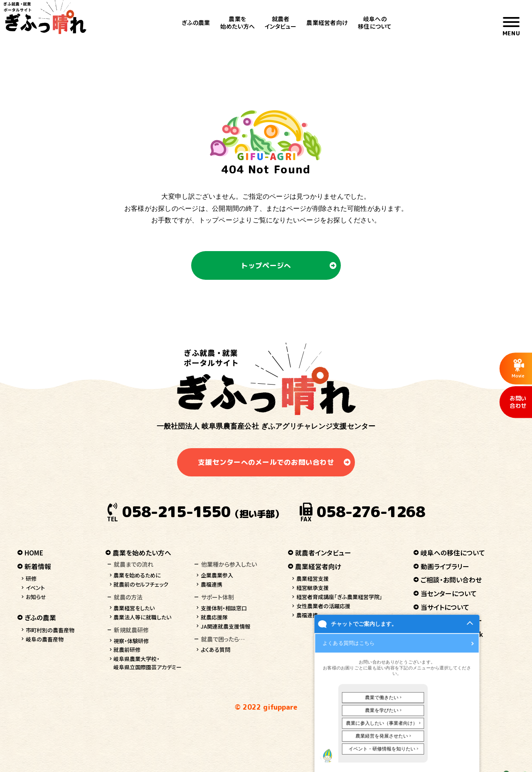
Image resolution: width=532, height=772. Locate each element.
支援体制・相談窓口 (224, 608)
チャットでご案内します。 (360, 749)
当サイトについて (445, 607)
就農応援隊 (214, 617)
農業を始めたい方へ (238, 22)
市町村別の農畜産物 (50, 630)
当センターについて (449, 593)
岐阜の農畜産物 (45, 639)
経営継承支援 (313, 588)
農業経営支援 (313, 578)
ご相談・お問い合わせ (451, 580)
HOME (34, 553)
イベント (35, 588)
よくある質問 (216, 650)
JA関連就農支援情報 (225, 626)
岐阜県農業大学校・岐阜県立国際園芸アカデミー (148, 663)
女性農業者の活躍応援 (323, 606)
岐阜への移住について (375, 22)
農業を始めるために (137, 575)
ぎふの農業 (196, 22)
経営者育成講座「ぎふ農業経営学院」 (339, 597)
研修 (31, 578)
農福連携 (212, 584)
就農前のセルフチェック (141, 584)
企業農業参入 (217, 575)
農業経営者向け (327, 22)
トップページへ (266, 265)
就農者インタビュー (281, 22)
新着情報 (38, 566)
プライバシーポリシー (451, 620)
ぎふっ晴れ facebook (452, 634)
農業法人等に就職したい (142, 617)
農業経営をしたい (134, 608)
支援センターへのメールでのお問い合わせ (266, 462)
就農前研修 (127, 650)
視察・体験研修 (131, 641)
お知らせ (36, 597)
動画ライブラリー (445, 566)
